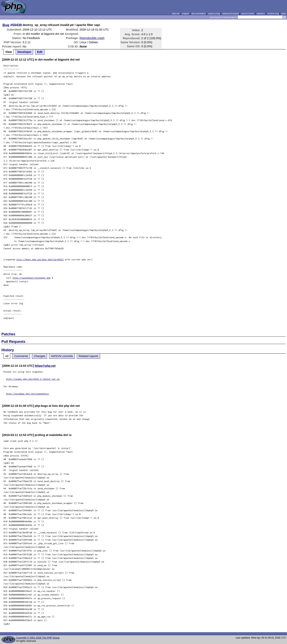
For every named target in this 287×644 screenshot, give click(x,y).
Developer (25, 52)
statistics (261, 13)
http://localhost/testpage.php (32, 278)
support (186, 13)
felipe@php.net (45, 366)
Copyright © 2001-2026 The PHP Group (38, 638)
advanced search (231, 13)
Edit (40, 52)
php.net (176, 13)
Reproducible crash (92, 38)
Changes (40, 356)
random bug (273, 13)
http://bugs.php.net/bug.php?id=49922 (40, 259)
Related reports (88, 356)
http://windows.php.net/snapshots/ (28, 394)
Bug (6, 25)
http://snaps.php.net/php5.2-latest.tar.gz (33, 379)
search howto (248, 13)
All (7, 356)
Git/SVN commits (62, 356)
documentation (199, 13)
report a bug (214, 13)
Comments (21, 356)
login (284, 13)
